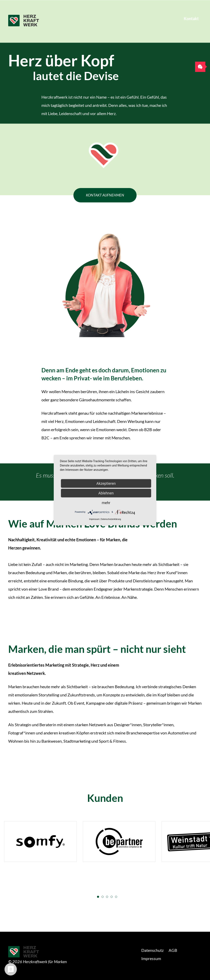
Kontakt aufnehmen (105, 195)
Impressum (151, 958)
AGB (173, 950)
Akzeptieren (106, 483)
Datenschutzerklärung (111, 519)
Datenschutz (152, 950)
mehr (106, 503)
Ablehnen (106, 493)
